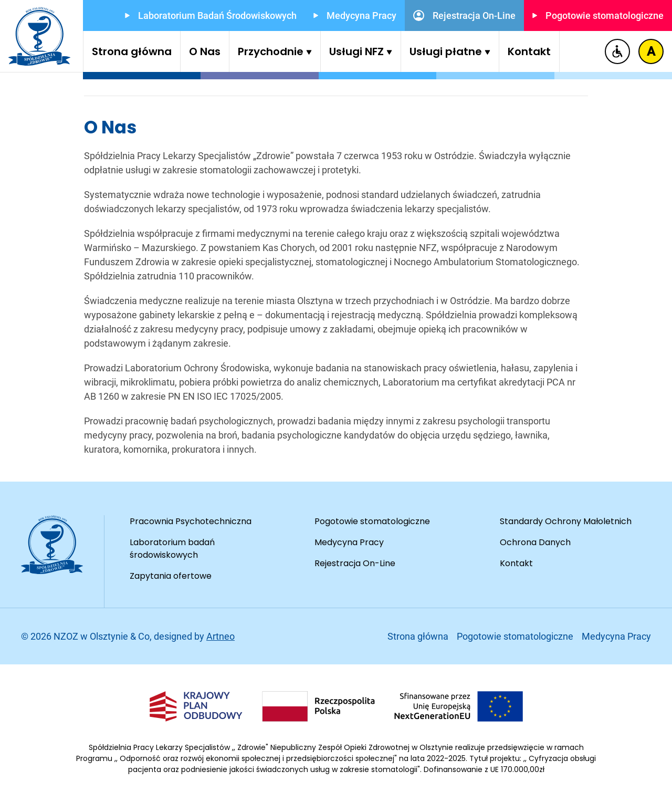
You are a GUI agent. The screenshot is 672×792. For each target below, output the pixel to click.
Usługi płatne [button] (450, 51)
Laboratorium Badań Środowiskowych (211, 15)
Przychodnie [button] (275, 51)
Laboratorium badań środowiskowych (172, 549)
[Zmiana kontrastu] (651, 51)
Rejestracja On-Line (464, 15)
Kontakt (529, 51)
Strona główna (132, 51)
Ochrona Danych (535, 542)
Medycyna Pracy (355, 15)
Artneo (220, 636)
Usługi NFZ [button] (361, 51)
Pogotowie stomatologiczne (598, 15)
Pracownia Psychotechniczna (191, 521)
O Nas (205, 51)
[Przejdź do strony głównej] (39, 36)
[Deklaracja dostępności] (617, 51)
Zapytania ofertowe (171, 576)
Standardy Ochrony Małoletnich (566, 521)
